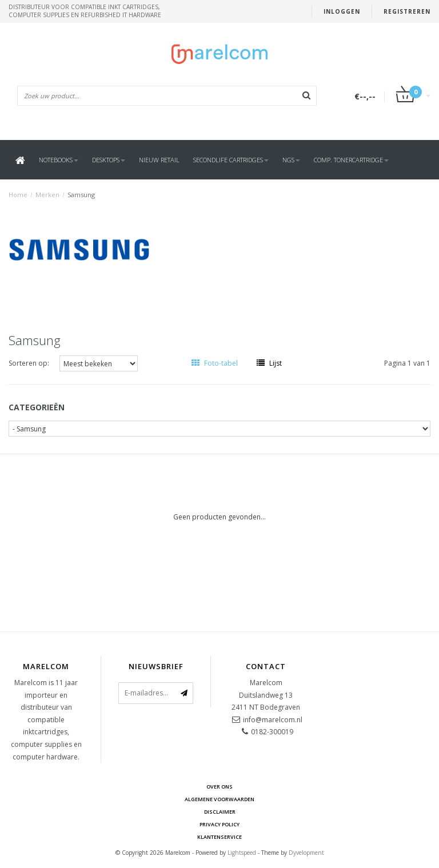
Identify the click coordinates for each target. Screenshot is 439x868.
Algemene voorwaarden (219, 799)
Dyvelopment (306, 853)
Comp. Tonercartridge (351, 160)
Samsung (81, 195)
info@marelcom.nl (273, 720)
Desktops (109, 160)
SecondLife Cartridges (231, 160)
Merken (47, 195)
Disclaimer (220, 812)
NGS (291, 160)
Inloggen (342, 11)
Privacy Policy (219, 824)
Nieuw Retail (159, 160)
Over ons (219, 787)
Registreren (407, 11)
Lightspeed (242, 853)
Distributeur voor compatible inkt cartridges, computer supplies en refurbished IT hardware (85, 11)
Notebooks (59, 160)
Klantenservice (219, 837)
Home (18, 195)
